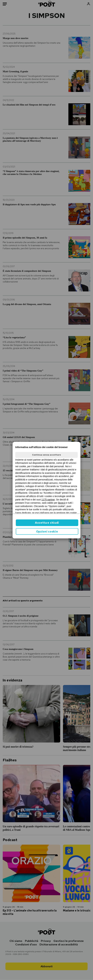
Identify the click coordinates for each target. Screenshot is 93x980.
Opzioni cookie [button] (47, 532)
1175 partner (48, 500)
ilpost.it (62, 503)
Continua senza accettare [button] (46, 455)
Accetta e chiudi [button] (47, 523)
